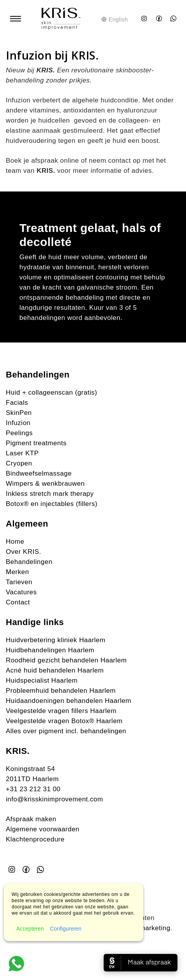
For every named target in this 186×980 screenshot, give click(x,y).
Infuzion (18, 423)
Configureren (66, 929)
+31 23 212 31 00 (33, 789)
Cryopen (19, 463)
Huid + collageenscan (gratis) (51, 393)
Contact (18, 602)
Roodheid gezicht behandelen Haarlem (66, 660)
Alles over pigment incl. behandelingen (66, 731)
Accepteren (30, 929)
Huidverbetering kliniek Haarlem (56, 640)
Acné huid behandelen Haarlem (55, 670)
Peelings (19, 433)
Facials (17, 403)
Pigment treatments (36, 443)
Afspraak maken (31, 819)
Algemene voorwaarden (43, 829)
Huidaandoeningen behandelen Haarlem (69, 701)
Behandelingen (29, 562)
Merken (17, 572)
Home (15, 542)
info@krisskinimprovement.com (54, 799)
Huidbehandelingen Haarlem (50, 650)
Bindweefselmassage (39, 473)
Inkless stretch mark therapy (50, 494)
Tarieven (19, 582)
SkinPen (19, 413)
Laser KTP (22, 453)
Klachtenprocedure (35, 839)
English (115, 19)
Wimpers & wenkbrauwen (45, 484)
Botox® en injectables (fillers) (52, 504)
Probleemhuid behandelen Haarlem (61, 691)
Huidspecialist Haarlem (42, 681)
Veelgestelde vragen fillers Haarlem (61, 711)
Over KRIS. (23, 552)
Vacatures (21, 592)
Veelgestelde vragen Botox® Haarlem (64, 721)
